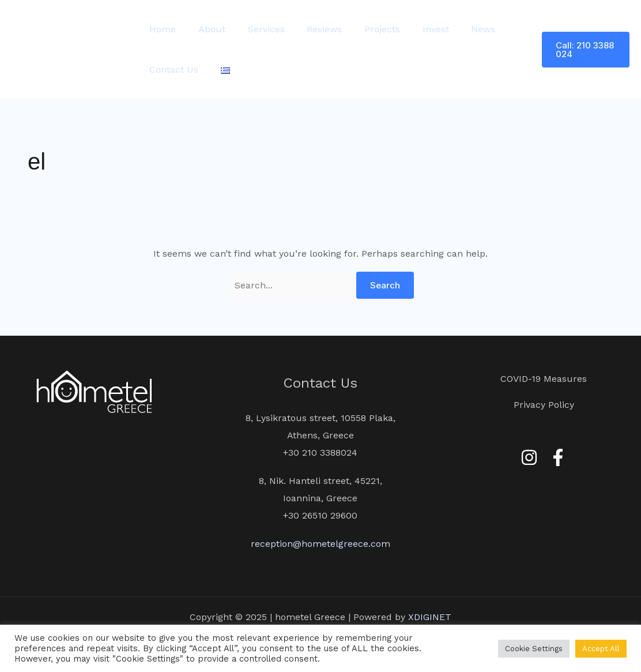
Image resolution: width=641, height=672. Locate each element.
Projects (365, 29)
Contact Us (172, 70)
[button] (583, 50)
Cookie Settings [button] (534, 649)
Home (161, 29)
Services (257, 29)
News (458, 29)
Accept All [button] (601, 649)
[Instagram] (529, 457)
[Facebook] (558, 457)
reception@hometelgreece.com (320, 544)
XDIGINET (430, 617)
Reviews (311, 29)
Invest (414, 29)
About (206, 29)
